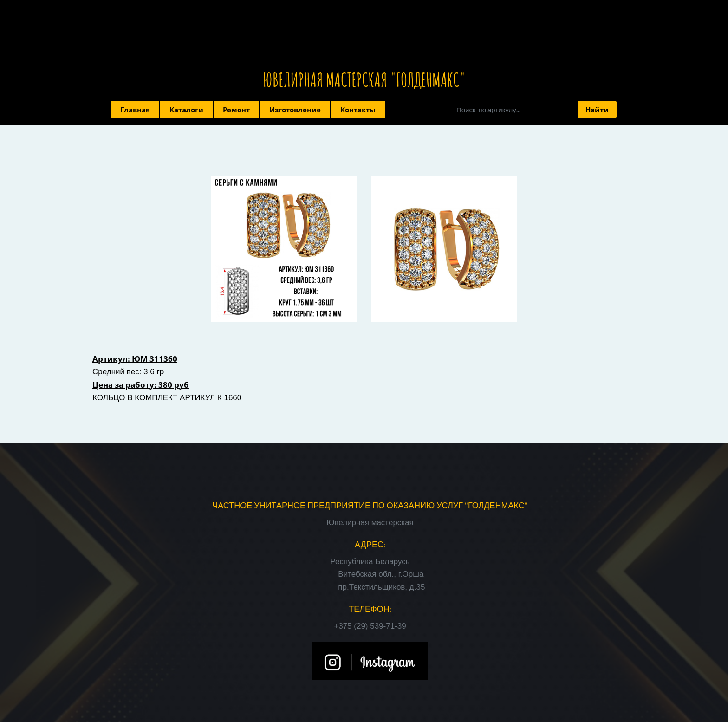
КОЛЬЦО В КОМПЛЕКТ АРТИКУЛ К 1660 (167, 398)
